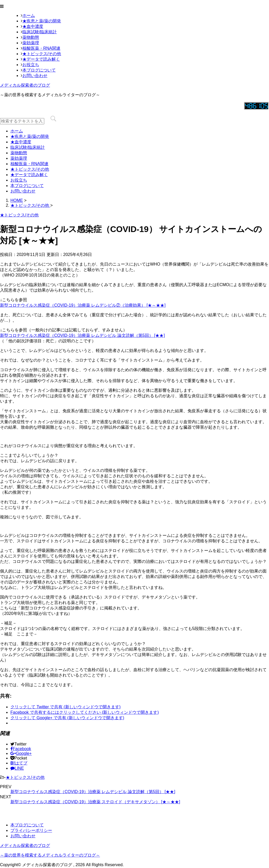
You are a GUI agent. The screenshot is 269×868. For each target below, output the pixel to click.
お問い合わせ (35, 76)
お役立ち (31, 65)
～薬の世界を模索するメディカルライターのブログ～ (50, 855)
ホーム (29, 15)
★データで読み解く (41, 59)
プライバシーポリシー (31, 830)
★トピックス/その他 (42, 54)
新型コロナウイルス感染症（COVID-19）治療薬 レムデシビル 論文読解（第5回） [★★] (82, 335)
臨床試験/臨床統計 (40, 32)
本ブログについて (39, 70)
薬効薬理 (31, 43)
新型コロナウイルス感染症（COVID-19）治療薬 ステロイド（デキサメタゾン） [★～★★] (95, 802)
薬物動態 (31, 37)
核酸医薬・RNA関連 (41, 48)
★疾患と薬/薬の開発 (42, 21)
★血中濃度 (33, 26)
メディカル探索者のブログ (25, 85)
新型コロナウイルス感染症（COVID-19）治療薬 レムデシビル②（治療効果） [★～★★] (83, 305)
